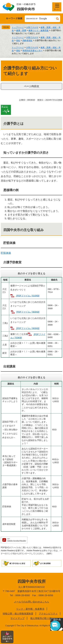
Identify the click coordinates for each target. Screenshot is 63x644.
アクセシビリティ (48, 614)
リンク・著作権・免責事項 (30, 609)
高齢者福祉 (27, 40)
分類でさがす (32, 27)
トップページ (18, 27)
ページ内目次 (32, 86)
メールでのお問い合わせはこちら (32, 602)
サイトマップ (17, 618)
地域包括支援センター (32, 50)
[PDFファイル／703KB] (28, 336)
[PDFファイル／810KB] (28, 296)
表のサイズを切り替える (32, 273)
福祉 (18, 40)
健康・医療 (21, 30)
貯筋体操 (6, 253)
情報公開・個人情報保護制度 (18, 614)
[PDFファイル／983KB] (28, 312)
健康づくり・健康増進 (38, 30)
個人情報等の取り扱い (42, 618)
